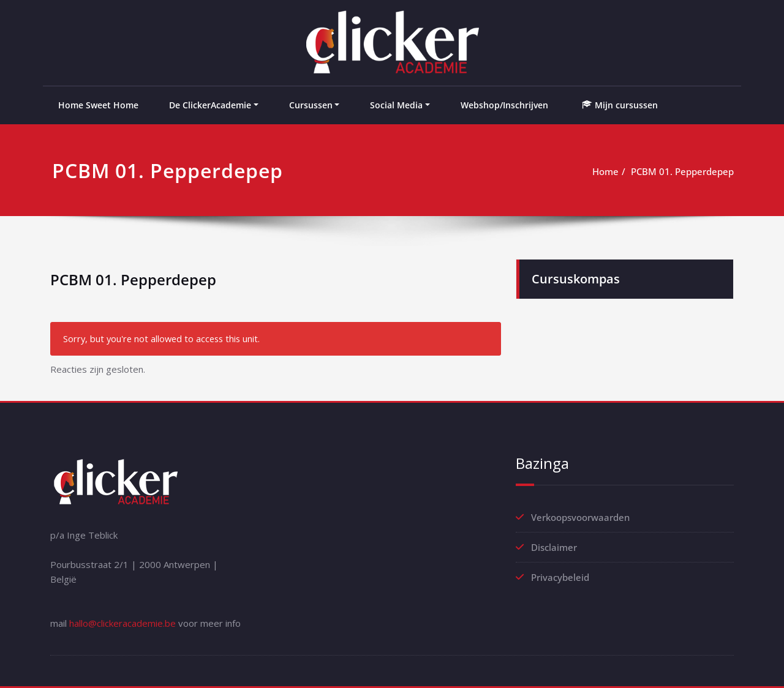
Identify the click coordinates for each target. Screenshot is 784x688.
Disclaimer (554, 547)
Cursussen (311, 105)
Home (605, 171)
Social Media (396, 105)
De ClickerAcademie (210, 105)
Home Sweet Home (98, 105)
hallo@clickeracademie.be (123, 623)
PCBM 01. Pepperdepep (682, 171)
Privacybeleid (560, 577)
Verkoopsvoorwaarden (580, 517)
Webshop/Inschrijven (504, 105)
